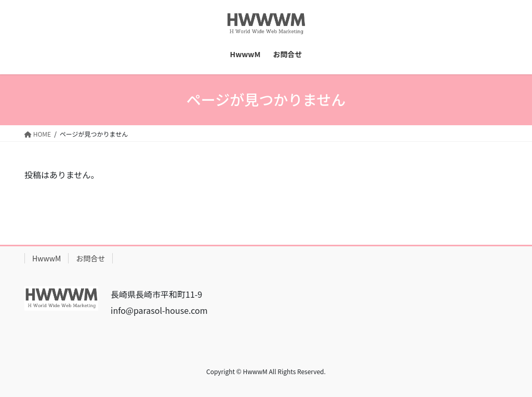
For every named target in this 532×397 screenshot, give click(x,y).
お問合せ (90, 258)
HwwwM (46, 258)
